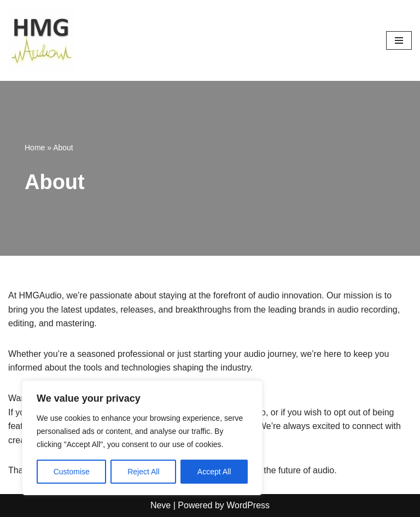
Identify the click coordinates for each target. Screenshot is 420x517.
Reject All (143, 472)
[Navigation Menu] (399, 40)
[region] (142, 438)
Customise (72, 472)
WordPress (248, 505)
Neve (161, 505)
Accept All (214, 472)
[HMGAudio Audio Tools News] (41, 40)
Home (35, 148)
